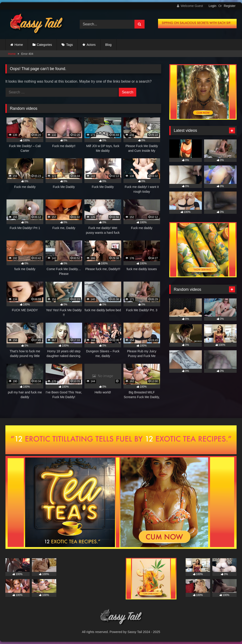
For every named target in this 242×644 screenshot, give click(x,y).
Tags (70, 45)
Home (19, 45)
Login (212, 6)
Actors (91, 45)
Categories (44, 45)
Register (230, 6)
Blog (108, 45)
